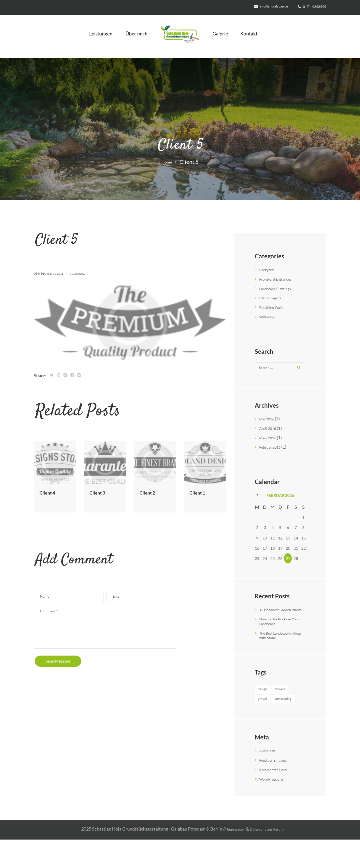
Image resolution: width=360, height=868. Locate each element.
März (270, 440)
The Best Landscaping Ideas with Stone (280, 642)
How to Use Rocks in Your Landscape (279, 628)
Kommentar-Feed (276, 799)
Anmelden (269, 780)
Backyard (268, 269)
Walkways (269, 316)
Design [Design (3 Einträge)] (267, 695)
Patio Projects (273, 297)
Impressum (231, 858)
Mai (268, 421)
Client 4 (50, 492)
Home (167, 162)
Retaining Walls (275, 307)
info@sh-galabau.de (274, 6)
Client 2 (150, 492)
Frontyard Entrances (279, 279)
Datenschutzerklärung (269, 858)
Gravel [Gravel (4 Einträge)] (266, 717)
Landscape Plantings (279, 288)
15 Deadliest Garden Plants (279, 614)
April (269, 431)
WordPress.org (274, 808)
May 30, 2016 (59, 273)
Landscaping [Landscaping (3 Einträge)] (272, 728)
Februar (272, 449)
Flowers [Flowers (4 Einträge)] (268, 706)
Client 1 (200, 492)
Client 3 (100, 492)
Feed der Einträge (276, 789)
